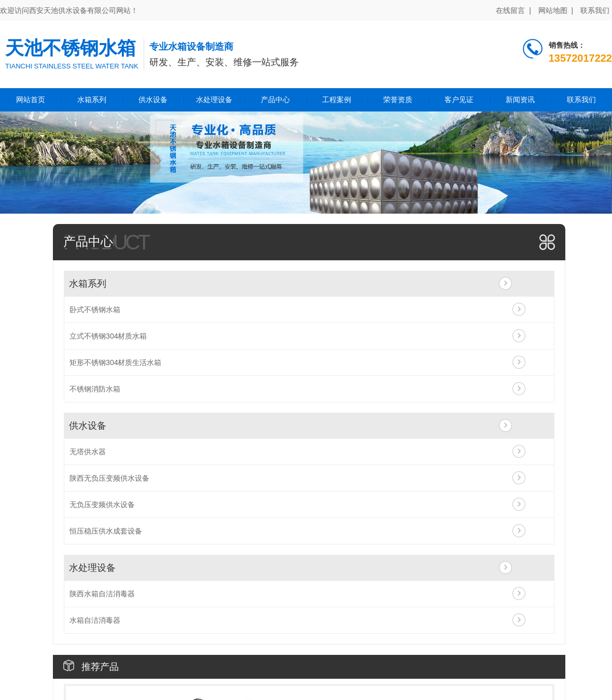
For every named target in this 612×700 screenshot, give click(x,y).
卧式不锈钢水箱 (95, 310)
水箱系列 (92, 100)
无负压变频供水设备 (102, 505)
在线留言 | (513, 10)
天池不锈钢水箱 (71, 48)
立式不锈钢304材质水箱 (108, 336)
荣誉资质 (398, 100)
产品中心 (275, 100)
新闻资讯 (520, 100)
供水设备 (153, 100)
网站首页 (31, 100)
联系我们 (595, 10)
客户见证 (459, 100)
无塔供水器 (88, 452)
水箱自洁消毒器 (95, 620)
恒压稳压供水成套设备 (106, 531)
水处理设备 (214, 100)
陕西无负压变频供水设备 (109, 478)
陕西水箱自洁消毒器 (102, 594)
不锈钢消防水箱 (95, 389)
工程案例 (337, 100)
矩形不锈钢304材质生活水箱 (115, 362)
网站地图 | (556, 10)
